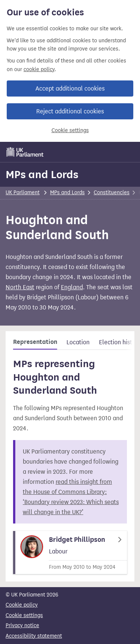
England (72, 287)
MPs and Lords (42, 174)
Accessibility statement (34, 636)
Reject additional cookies (70, 111)
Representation (35, 342)
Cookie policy (22, 605)
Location (78, 342)
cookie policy (39, 69)
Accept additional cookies (70, 88)
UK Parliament (23, 193)
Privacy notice (22, 625)
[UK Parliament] (25, 152)
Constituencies (112, 193)
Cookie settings (70, 130)
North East (20, 287)
